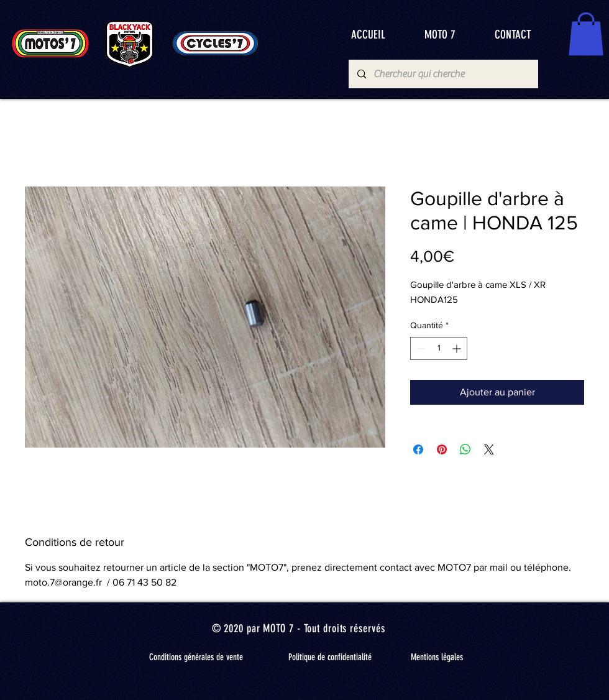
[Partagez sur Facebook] (418, 449)
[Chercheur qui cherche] (443, 74)
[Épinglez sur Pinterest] (442, 449)
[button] (586, 34)
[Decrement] (420, 348)
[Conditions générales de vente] (196, 658)
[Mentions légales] (437, 658)
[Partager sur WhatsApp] (465, 449)
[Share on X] (489, 449)
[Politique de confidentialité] (330, 658)
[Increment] (458, 348)
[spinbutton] (439, 348)
